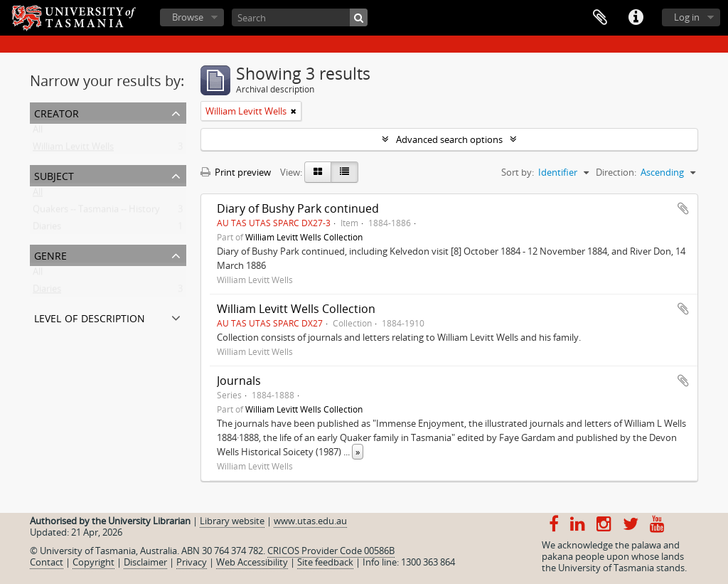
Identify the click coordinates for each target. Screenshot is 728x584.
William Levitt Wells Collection (304, 237)
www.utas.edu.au (310, 521)
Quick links (636, 18)
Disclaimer (145, 562)
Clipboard (600, 18)
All (38, 132)
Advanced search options (449, 139)
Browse (188, 17)
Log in (687, 17)
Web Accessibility (252, 562)
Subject (54, 175)
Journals (239, 381)
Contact (47, 562)
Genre (50, 254)
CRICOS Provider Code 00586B (331, 551)
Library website (232, 521)
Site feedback (325, 562)
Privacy (192, 562)
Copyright (93, 562)
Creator (57, 112)
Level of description (90, 317)
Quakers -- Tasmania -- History (96, 212)
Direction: (616, 172)
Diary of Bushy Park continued (298, 208)
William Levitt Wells (73, 149)
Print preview (236, 172)
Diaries (47, 229)
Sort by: (518, 172)
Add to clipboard (683, 208)
